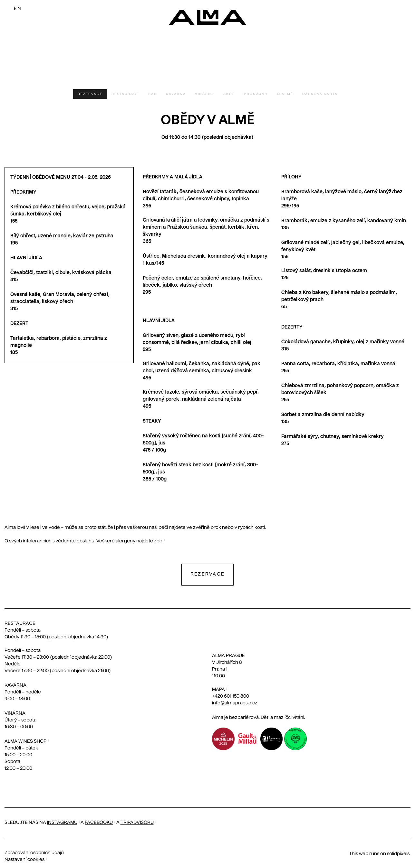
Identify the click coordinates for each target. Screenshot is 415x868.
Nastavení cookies (24, 860)
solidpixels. (399, 854)
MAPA (218, 690)
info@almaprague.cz (235, 703)
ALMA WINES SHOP (25, 741)
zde (158, 541)
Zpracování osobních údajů (34, 853)
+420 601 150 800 (231, 696)
